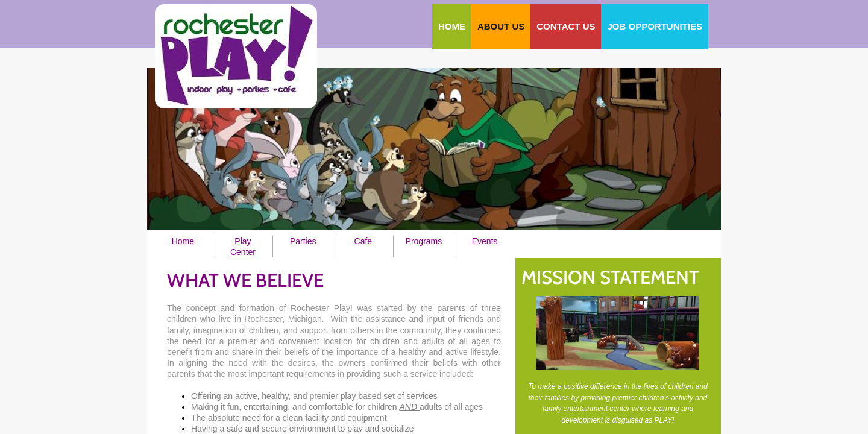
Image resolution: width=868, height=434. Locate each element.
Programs (424, 241)
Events (485, 241)
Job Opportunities (655, 26)
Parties (303, 241)
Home (452, 26)
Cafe (363, 241)
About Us (501, 26)
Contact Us (566, 26)
